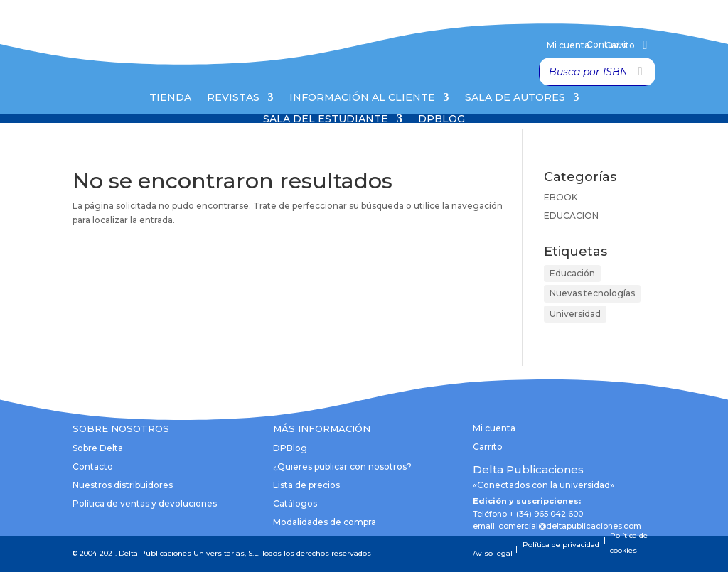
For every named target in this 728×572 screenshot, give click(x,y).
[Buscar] (641, 72)
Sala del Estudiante (326, 119)
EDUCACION (571, 216)
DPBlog (441, 119)
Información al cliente (362, 98)
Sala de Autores (515, 98)
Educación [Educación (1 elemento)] (572, 273)
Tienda (170, 98)
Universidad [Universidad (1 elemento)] (575, 314)
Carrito (620, 45)
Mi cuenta (568, 45)
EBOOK (561, 197)
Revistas (233, 98)
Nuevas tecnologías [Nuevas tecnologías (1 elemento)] (592, 293)
